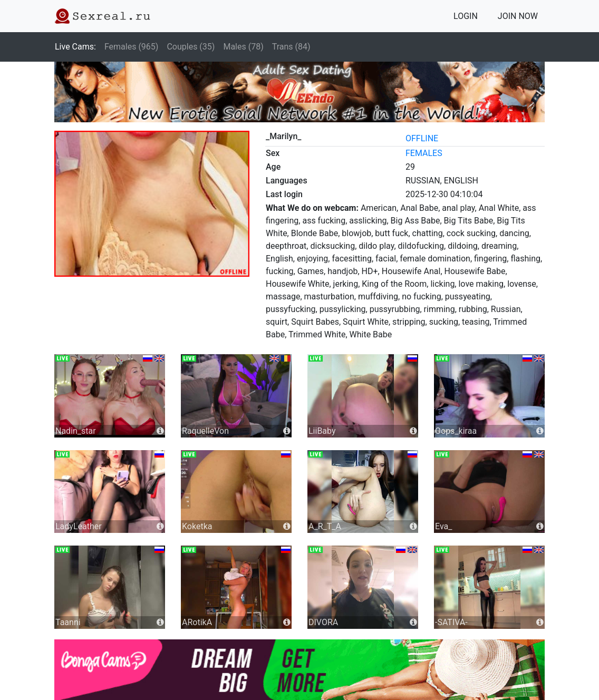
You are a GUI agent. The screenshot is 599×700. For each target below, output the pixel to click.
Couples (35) (191, 47)
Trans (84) (291, 47)
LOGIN (466, 16)
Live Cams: (75, 47)
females (424, 153)
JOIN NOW (518, 16)
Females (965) (132, 47)
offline (422, 138)
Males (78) (243, 47)
